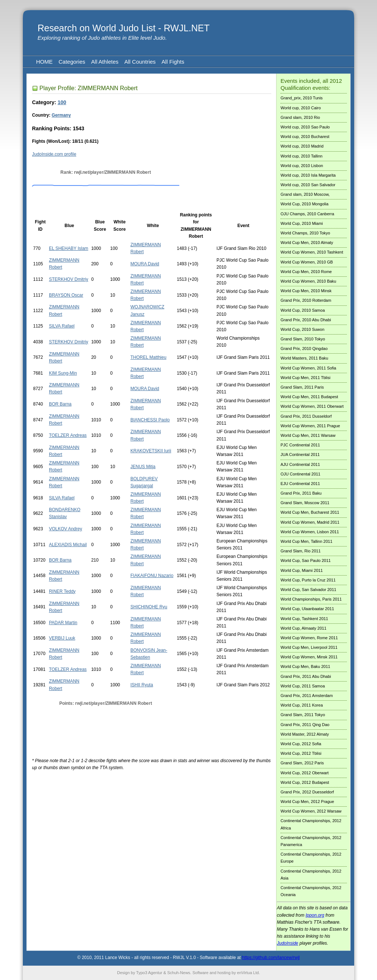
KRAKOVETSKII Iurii (151, 451)
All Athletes (105, 62)
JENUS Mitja (143, 467)
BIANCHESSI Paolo (150, 420)
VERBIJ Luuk (62, 638)
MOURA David (145, 264)
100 (62, 102)
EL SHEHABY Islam (69, 248)
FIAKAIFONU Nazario (152, 576)
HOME (44, 62)
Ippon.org (315, 915)
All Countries (140, 62)
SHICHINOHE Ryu (149, 607)
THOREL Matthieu (148, 357)
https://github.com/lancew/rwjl (271, 958)
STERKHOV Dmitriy (69, 279)
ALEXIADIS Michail (68, 545)
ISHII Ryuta (142, 685)
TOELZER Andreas (68, 435)
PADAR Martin (63, 623)
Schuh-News (179, 973)
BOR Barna (60, 404)
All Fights (173, 62)
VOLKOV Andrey (66, 529)
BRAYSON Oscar (66, 295)
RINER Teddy (62, 591)
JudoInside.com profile (54, 154)
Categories (72, 62)
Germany (61, 115)
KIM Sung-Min (63, 373)
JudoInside (288, 943)
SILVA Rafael (62, 326)
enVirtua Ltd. (249, 973)
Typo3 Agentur (149, 973)
